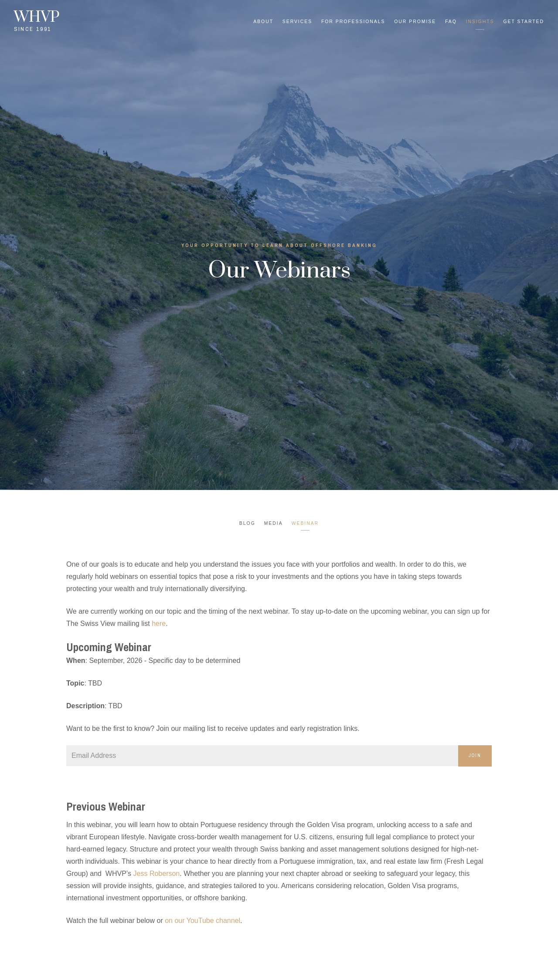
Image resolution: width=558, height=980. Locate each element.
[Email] (262, 756)
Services (297, 22)
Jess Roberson (157, 874)
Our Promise (415, 22)
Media (274, 523)
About (263, 22)
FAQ (451, 22)
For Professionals (353, 22)
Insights (480, 22)
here (159, 623)
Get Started (524, 22)
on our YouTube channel (202, 921)
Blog (247, 523)
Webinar (305, 523)
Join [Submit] (475, 755)
